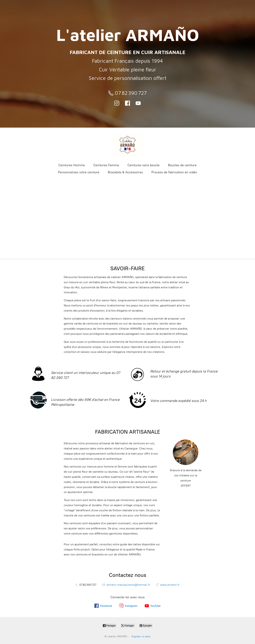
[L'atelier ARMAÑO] (127, 145)
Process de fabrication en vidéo (174, 172)
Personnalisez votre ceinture (79, 172)
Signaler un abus (141, 636)
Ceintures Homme (72, 165)
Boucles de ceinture (182, 165)
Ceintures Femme (106, 165)
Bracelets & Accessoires (125, 172)
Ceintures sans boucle (144, 165)
